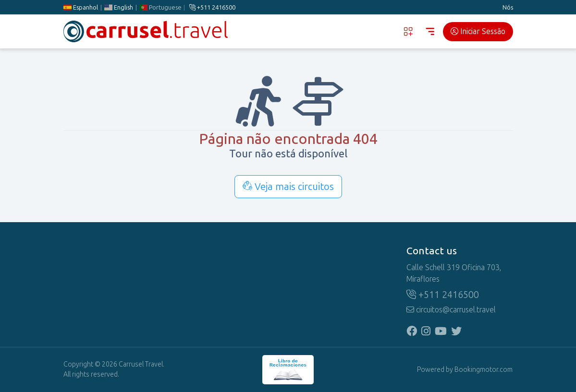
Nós (508, 7)
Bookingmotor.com (484, 370)
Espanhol (81, 7)
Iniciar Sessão (478, 31)
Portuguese (160, 7)
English (118, 7)
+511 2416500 (212, 7)
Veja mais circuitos (288, 187)
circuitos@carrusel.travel (451, 310)
